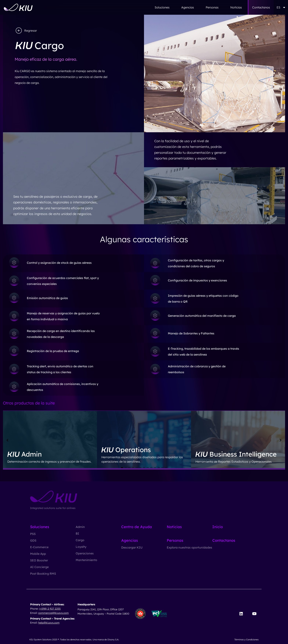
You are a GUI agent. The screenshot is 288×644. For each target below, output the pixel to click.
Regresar (26, 31)
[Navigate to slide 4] (133, 468)
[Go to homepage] (18, 7)
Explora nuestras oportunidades (189, 547)
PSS (33, 534)
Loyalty (81, 547)
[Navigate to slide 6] (140, 468)
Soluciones (162, 7)
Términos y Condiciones (246, 639)
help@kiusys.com (49, 623)
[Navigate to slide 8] (148, 468)
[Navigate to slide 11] (159, 468)
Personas (212, 7)
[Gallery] (144, 440)
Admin (80, 527)
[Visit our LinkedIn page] (241, 614)
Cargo (80, 540)
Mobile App (38, 554)
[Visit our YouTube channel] (254, 614)
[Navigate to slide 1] (122, 468)
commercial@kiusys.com (53, 613)
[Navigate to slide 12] (162, 468)
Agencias (188, 7)
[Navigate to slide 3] (129, 468)
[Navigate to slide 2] (126, 468)
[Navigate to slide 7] (144, 468)
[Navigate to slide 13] (166, 468)
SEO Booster (39, 560)
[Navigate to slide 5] (137, 468)
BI (77, 533)
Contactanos (261, 7)
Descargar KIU (132, 547)
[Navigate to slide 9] (151, 468)
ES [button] (281, 7)
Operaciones (85, 553)
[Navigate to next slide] (280, 440)
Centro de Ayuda (137, 527)
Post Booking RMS (43, 574)
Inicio (218, 527)
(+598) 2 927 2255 (50, 609)
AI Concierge (39, 567)
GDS (33, 540)
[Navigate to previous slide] (8, 440)
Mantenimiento (86, 560)
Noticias (236, 7)
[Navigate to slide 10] (155, 468)
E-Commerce (39, 547)
